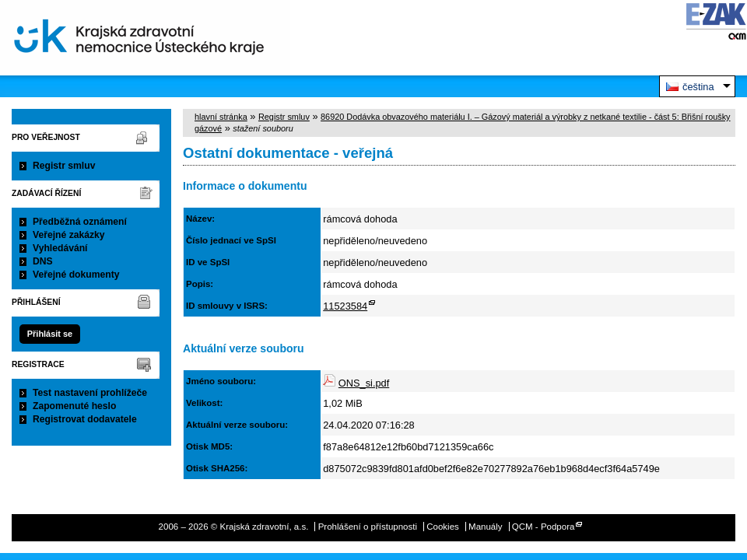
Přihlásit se (50, 334)
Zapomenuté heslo (74, 406)
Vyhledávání (60, 248)
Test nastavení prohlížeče (90, 393)
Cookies (443, 527)
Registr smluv (64, 166)
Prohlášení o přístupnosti (368, 527)
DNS (43, 261)
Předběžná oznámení (80, 222)
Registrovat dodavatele (85, 419)
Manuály (486, 527)
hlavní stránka (221, 117)
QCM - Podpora (544, 527)
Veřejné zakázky (69, 235)
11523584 (345, 306)
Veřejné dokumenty (76, 275)
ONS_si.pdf (364, 383)
